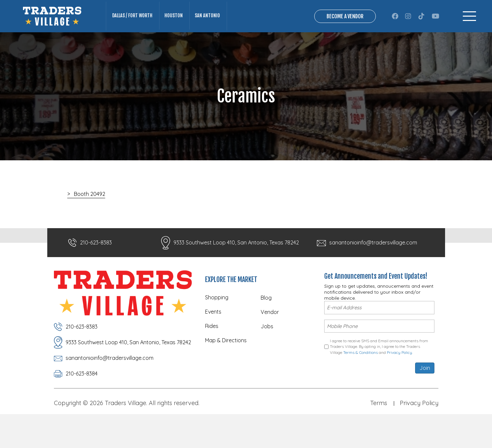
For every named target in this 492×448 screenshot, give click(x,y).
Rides (212, 353)
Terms (379, 430)
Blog (266, 325)
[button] (395, 30)
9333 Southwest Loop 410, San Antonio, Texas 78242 (236, 270)
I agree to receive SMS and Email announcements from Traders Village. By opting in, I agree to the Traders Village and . (379, 373)
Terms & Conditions (361, 378)
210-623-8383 (96, 270)
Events (213, 339)
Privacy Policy (399, 378)
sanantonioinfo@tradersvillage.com (373, 270)
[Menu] (469, 30)
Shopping (217, 325)
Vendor (270, 339)
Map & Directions (226, 368)
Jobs (267, 354)
